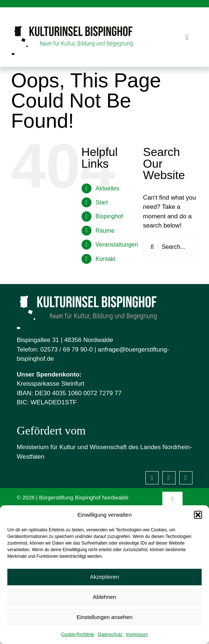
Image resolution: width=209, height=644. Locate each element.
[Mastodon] (186, 478)
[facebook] (152, 478)
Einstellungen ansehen (105, 617)
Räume (105, 231)
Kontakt (105, 259)
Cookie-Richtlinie (78, 634)
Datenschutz (110, 634)
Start (102, 202)
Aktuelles (107, 188)
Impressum (137, 634)
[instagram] (169, 478)
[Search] (152, 247)
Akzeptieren (104, 577)
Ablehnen (104, 597)
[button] (198, 515)
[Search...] (170, 247)
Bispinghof (109, 216)
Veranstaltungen (117, 245)
